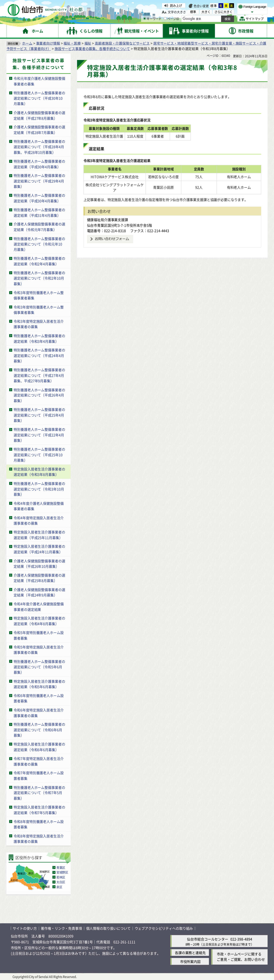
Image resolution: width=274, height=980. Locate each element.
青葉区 (61, 867)
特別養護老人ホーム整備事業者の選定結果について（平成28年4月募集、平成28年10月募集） (39, 147)
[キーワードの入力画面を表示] (145, 19)
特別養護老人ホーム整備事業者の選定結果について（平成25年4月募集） (39, 415)
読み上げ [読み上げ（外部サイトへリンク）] (176, 5)
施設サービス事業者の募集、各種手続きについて (92, 49)
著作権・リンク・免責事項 (61, 928)
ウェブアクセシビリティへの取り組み (164, 928)
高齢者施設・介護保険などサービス (122, 43)
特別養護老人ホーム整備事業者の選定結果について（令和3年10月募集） (39, 489)
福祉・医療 (72, 43)
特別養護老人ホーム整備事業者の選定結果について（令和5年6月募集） (39, 667)
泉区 (59, 887)
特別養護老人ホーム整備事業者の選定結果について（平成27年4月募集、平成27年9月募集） (39, 375)
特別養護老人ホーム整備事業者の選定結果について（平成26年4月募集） (39, 395)
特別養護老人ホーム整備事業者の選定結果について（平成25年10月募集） (39, 455)
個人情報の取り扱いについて (108, 928)
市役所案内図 (190, 961)
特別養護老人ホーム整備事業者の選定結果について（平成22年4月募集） (39, 435)
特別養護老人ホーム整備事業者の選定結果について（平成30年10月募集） (39, 98)
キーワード (152, 19)
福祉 (88, 43)
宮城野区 (62, 872)
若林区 (61, 877)
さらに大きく (223, 12)
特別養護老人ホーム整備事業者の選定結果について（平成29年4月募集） (39, 181)
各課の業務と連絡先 (190, 953)
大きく (206, 12)
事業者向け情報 (48, 43)
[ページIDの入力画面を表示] (165, 19)
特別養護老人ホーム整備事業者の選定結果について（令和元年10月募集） (39, 244)
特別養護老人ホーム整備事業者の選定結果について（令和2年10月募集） (39, 278)
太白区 (61, 882)
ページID (171, 19)
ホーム (27, 43)
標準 (214, 6)
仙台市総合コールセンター (207, 939)
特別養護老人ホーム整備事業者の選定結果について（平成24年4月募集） (39, 355)
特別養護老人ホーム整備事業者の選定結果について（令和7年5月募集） (39, 793)
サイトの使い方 (25, 928)
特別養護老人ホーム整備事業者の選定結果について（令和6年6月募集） (39, 730)
